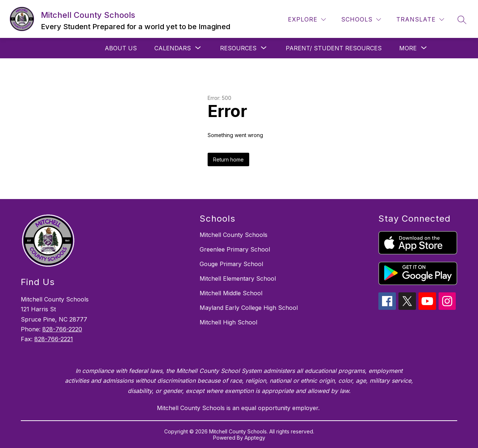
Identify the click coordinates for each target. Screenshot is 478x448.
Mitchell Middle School (231, 293)
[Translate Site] (420, 20)
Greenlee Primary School (235, 249)
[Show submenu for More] (408, 48)
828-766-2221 (54, 339)
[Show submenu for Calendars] (173, 48)
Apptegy (255, 438)
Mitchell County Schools (234, 235)
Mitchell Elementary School (238, 278)
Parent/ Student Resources (334, 48)
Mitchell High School (228, 322)
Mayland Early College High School (249, 308)
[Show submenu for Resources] (238, 48)
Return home (228, 159)
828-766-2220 (62, 329)
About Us (121, 48)
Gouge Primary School (231, 264)
